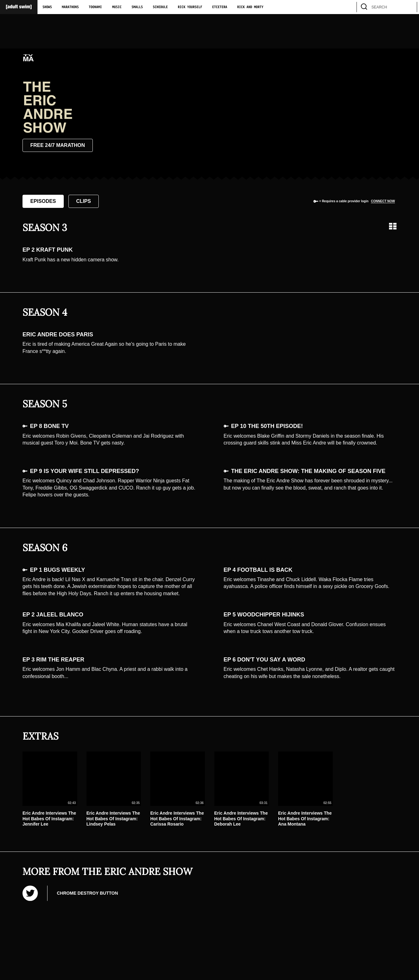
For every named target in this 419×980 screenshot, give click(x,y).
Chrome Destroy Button (87, 893)
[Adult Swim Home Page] (19, 7)
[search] (409, 7)
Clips (84, 201)
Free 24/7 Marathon (58, 145)
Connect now (383, 201)
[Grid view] (393, 226)
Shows (47, 7)
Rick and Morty (250, 7)
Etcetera (220, 7)
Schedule (160, 7)
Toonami (95, 7)
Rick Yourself (190, 7)
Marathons (70, 7)
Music (117, 7)
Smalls (137, 7)
